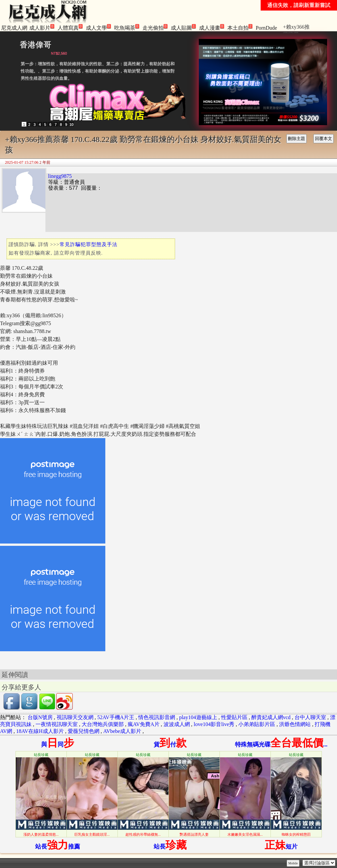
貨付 (170, 744)
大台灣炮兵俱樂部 (103, 724)
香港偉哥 (36, 45)
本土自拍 (240, 27)
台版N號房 (40, 717)
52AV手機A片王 (116, 717)
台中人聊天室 (310, 717)
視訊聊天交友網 (75, 717)
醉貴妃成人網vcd (271, 717)
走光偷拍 (155, 27)
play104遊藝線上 (198, 717)
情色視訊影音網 (157, 717)
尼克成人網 (14, 28)
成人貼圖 (183, 27)
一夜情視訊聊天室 (57, 724)
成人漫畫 (212, 27)
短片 (281, 847)
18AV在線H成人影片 (40, 731)
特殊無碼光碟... (281, 744)
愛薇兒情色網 (84, 731)
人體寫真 (70, 27)
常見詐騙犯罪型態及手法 (89, 244)
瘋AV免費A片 (144, 724)
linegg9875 (60, 176)
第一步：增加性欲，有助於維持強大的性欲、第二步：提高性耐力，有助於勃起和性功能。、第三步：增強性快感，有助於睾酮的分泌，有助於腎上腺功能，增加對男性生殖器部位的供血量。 (98, 71)
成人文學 (98, 27)
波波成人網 (177, 724)
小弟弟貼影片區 (257, 724)
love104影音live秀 (214, 724)
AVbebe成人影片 (122, 731)
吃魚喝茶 (127, 27)
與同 (58, 744)
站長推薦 (58, 847)
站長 (170, 847)
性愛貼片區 (234, 717)
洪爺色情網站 (295, 724)
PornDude (266, 28)
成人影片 (42, 27)
